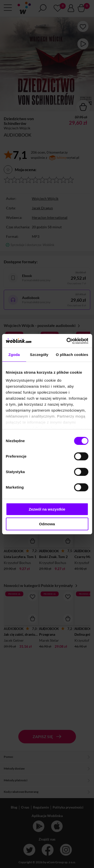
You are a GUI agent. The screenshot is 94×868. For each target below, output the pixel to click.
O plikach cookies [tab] (72, 355)
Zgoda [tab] (14, 355)
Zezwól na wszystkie (47, 509)
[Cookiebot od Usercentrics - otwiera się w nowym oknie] (67, 341)
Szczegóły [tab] (39, 355)
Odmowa (47, 524)
